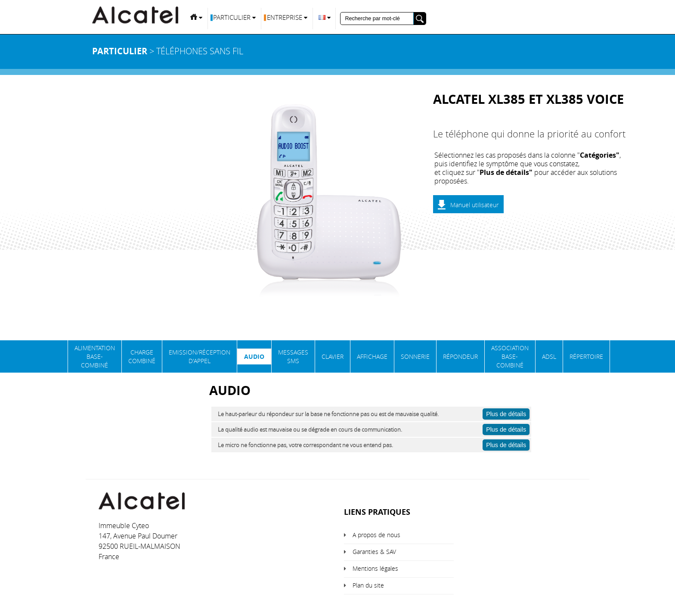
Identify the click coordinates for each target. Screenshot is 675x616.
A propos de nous (376, 535)
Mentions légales (375, 568)
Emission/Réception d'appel (200, 356)
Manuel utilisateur (474, 205)
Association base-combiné (510, 356)
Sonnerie (415, 356)
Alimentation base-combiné (95, 356)
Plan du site (368, 585)
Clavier (333, 356)
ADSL (549, 356)
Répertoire (586, 356)
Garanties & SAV (374, 552)
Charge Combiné (142, 356)
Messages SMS (293, 356)
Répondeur (460, 356)
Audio (254, 356)
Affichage (372, 356)
